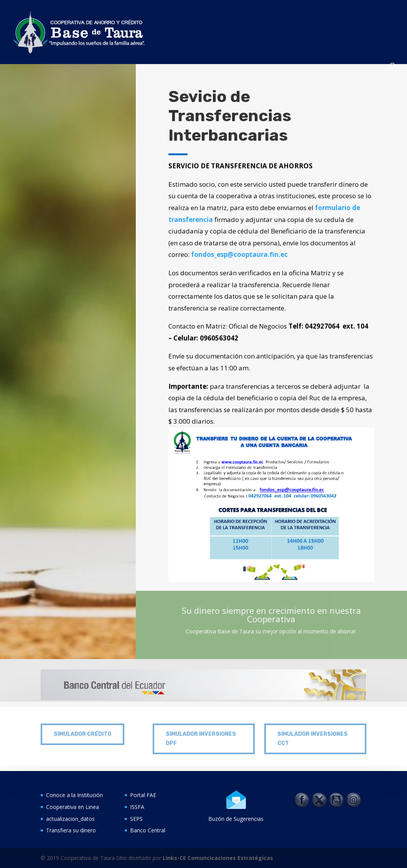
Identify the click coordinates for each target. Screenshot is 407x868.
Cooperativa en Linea (73, 807)
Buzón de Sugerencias (236, 819)
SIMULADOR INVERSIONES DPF (201, 733)
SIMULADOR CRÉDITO (82, 728)
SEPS (136, 819)
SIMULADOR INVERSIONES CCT (312, 733)
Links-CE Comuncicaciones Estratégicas (217, 858)
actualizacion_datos (70, 819)
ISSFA (137, 807)
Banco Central (148, 830)
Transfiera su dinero (71, 830)
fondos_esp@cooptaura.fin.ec (239, 254)
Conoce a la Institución (74, 795)
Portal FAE (143, 795)
